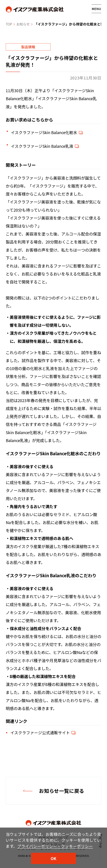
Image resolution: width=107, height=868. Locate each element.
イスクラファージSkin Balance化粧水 (44, 132)
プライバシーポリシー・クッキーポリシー (55, 846)
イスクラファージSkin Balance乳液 (42, 146)
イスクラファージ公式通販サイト (40, 733)
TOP (9, 24)
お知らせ (24, 24)
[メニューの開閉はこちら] (96, 9)
